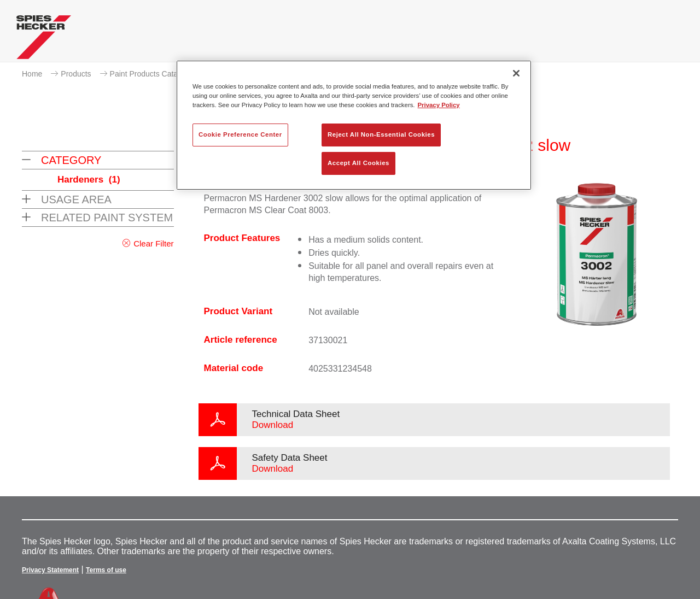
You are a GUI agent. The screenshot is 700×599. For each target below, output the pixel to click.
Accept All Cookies (358, 163)
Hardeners (89, 180)
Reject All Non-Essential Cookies (381, 134)
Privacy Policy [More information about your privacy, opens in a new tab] (439, 105)
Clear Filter (153, 243)
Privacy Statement (50, 570)
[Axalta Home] (44, 40)
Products (76, 74)
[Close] (516, 73)
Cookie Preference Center (240, 134)
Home (32, 74)
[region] (354, 125)
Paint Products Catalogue (153, 74)
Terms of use (106, 570)
